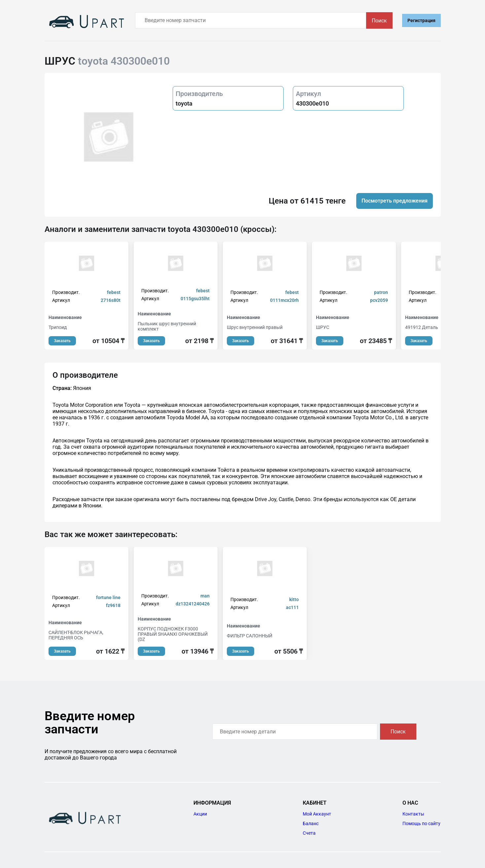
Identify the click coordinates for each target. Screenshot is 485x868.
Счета (309, 833)
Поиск (379, 21)
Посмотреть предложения (395, 201)
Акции (200, 814)
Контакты (413, 814)
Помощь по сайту (421, 823)
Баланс (311, 823)
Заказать (62, 341)
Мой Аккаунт (317, 814)
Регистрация (421, 20)
